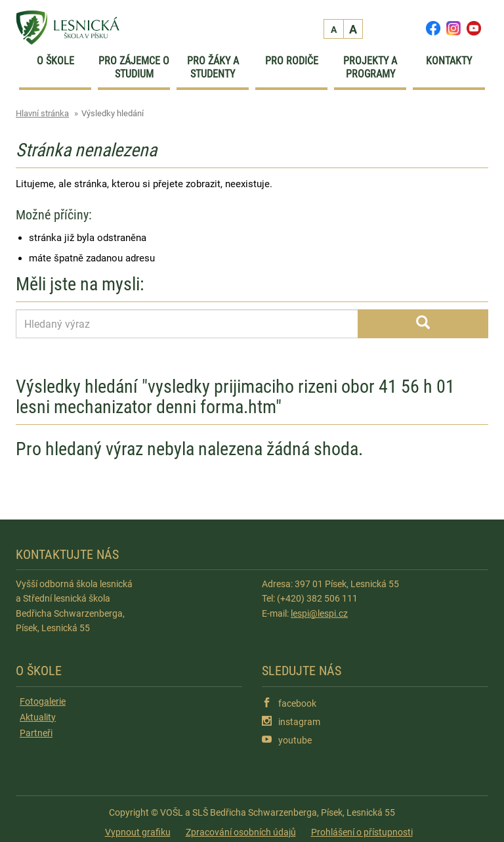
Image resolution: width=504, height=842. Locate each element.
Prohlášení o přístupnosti (362, 832)
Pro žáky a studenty (213, 67)
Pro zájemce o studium (134, 67)
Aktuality (38, 717)
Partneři (36, 733)
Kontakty (449, 61)
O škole (55, 61)
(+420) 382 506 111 (317, 598)
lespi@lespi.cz (319, 613)
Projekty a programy (370, 67)
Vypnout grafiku (138, 832)
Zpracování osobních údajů (241, 832)
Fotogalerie (43, 701)
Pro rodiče (292, 61)
